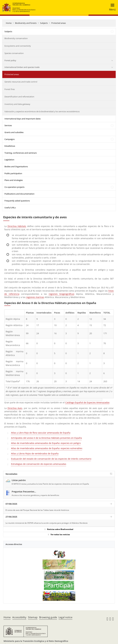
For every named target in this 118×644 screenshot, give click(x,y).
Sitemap (33, 617)
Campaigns (10, 139)
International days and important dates (23, 119)
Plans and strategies (14, 180)
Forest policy (10, 60)
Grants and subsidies (14, 132)
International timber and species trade (22, 67)
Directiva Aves (15, 408)
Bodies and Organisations (16, 166)
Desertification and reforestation (19, 97)
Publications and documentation (19, 194)
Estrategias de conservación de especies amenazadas (39, 464)
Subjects (44, 23)
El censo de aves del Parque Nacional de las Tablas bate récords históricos (37, 510)
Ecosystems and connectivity (18, 46)
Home (9, 23)
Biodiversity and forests (26, 23)
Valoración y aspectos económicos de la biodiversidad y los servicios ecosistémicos (42, 111)
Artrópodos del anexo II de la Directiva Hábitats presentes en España (46, 438)
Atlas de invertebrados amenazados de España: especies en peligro (46, 443)
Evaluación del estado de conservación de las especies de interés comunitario (51, 459)
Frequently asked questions (17, 201)
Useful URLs (10, 208)
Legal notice (65, 617)
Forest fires (10, 89)
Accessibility (19, 617)
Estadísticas (10, 146)
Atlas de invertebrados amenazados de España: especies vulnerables (47, 448)
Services (8, 125)
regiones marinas (35, 297)
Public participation (13, 173)
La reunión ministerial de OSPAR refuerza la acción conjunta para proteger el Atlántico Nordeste (47, 523)
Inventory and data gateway (17, 104)
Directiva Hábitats (17, 226)
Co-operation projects (14, 187)
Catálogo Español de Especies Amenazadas (87, 402)
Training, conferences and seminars (21, 153)
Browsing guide (48, 617)
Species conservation (14, 53)
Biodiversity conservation (16, 38)
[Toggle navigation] (111, 7)
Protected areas (59, 23)
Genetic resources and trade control (21, 82)
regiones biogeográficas (62, 294)
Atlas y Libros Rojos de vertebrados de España (35, 454)
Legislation (9, 160)
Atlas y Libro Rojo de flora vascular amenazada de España (41, 433)
